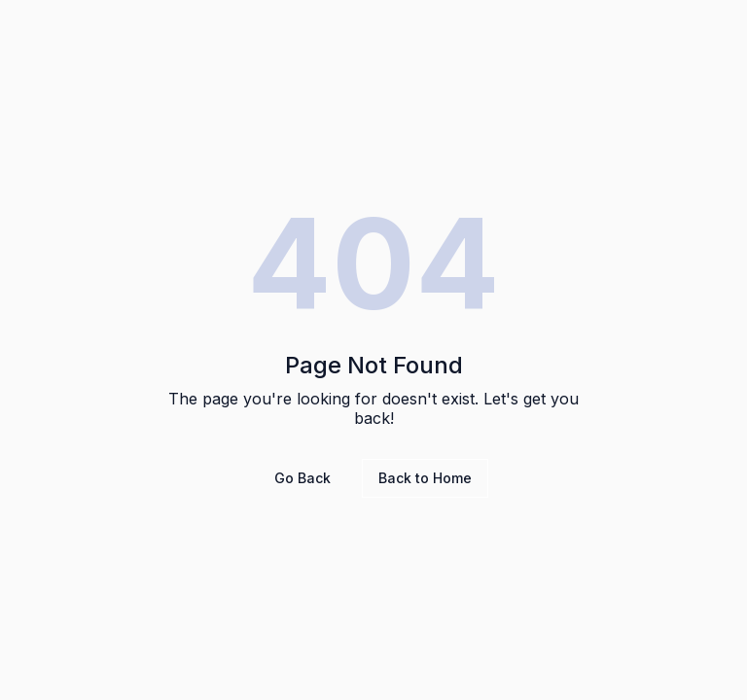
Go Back (302, 478)
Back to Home (425, 478)
